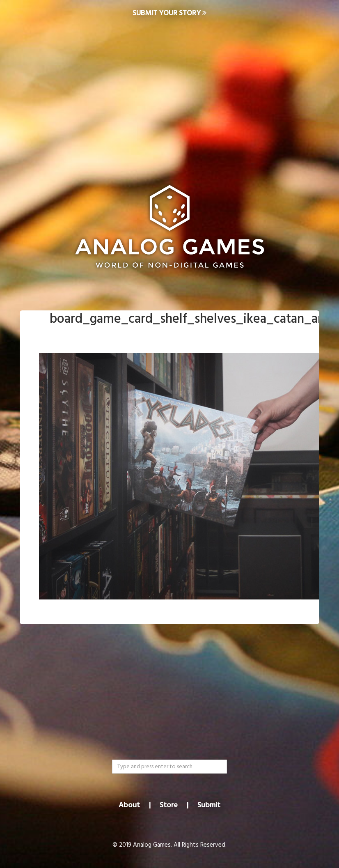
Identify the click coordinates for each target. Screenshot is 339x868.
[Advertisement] (169, 93)
